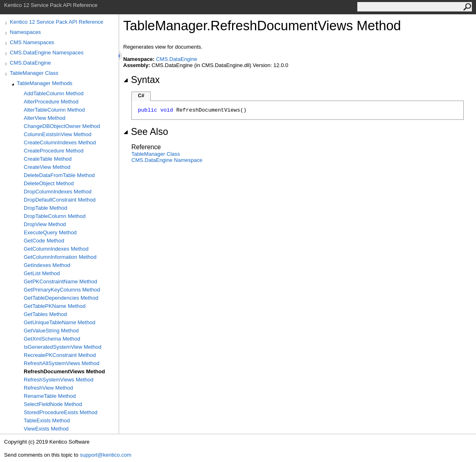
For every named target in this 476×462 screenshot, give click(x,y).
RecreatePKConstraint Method (60, 355)
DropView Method (45, 224)
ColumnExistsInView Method (58, 134)
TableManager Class (34, 73)
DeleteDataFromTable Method (59, 175)
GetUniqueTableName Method (60, 322)
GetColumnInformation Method (60, 257)
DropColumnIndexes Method (58, 192)
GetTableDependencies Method (61, 298)
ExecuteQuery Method (50, 232)
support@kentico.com (106, 455)
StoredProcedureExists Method (61, 412)
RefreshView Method (48, 388)
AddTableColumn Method (54, 93)
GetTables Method (45, 314)
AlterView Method (45, 118)
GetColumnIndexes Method (56, 249)
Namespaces (25, 32)
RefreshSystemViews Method (59, 380)
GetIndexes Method (47, 265)
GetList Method (42, 273)
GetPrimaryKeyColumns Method (62, 290)
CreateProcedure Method (54, 151)
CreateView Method (47, 167)
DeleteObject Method (49, 183)
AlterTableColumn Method (54, 110)
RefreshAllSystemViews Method (62, 363)
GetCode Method (44, 241)
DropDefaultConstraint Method (60, 200)
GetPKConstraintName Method (60, 281)
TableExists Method (47, 421)
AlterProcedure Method (51, 102)
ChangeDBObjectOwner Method (62, 126)
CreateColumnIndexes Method (60, 142)
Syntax (141, 80)
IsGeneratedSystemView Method (63, 347)
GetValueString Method (51, 331)
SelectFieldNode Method (53, 404)
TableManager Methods (45, 83)
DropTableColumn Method (55, 216)
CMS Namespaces (32, 42)
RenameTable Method (50, 396)
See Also (146, 132)
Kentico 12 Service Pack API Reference (56, 22)
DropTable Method (45, 208)
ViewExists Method (46, 429)
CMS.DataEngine (30, 63)
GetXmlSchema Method (52, 339)
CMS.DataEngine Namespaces (47, 53)
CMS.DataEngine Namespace (167, 160)
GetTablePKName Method (55, 306)
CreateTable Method (48, 159)
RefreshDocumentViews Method (64, 371)
